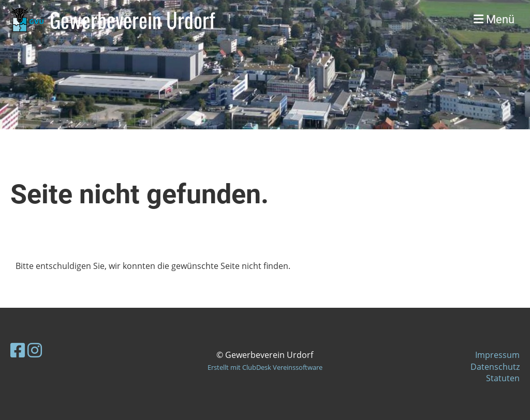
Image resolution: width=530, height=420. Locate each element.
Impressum (497, 355)
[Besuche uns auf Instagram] (35, 350)
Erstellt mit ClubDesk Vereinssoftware (265, 367)
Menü (494, 19)
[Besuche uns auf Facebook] (18, 350)
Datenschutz (495, 367)
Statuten (503, 378)
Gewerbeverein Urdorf (132, 20)
